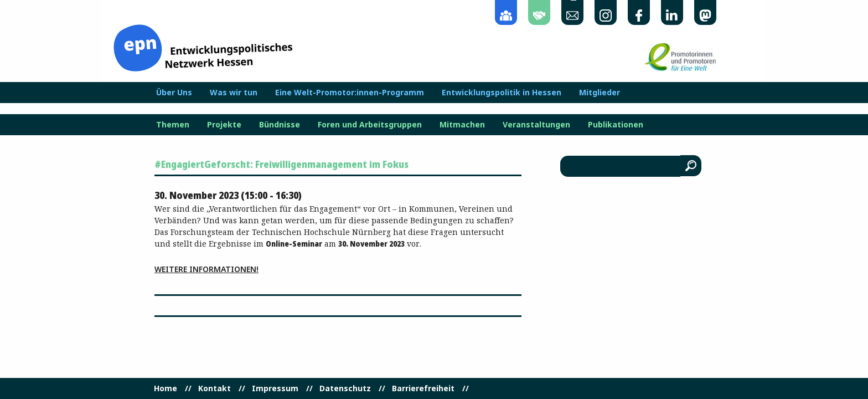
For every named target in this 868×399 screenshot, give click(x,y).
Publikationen (616, 125)
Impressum (275, 388)
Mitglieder (600, 93)
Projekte (224, 125)
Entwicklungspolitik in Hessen (502, 93)
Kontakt (215, 388)
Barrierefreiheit (423, 388)
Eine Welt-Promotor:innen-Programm (350, 93)
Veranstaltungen (536, 125)
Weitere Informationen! (206, 269)
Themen (173, 125)
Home (166, 388)
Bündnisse (280, 125)
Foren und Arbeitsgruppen (370, 125)
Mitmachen (462, 125)
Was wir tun (234, 93)
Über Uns (174, 93)
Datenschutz (345, 388)
